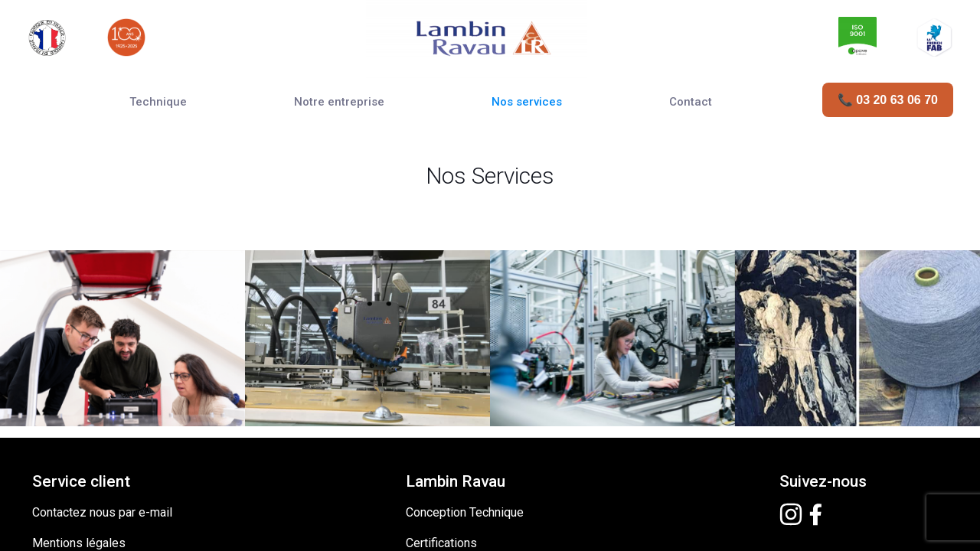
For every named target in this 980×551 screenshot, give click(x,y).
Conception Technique (465, 413)
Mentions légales (79, 443)
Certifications (441, 443)
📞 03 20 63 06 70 (888, 100)
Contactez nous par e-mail (102, 413)
